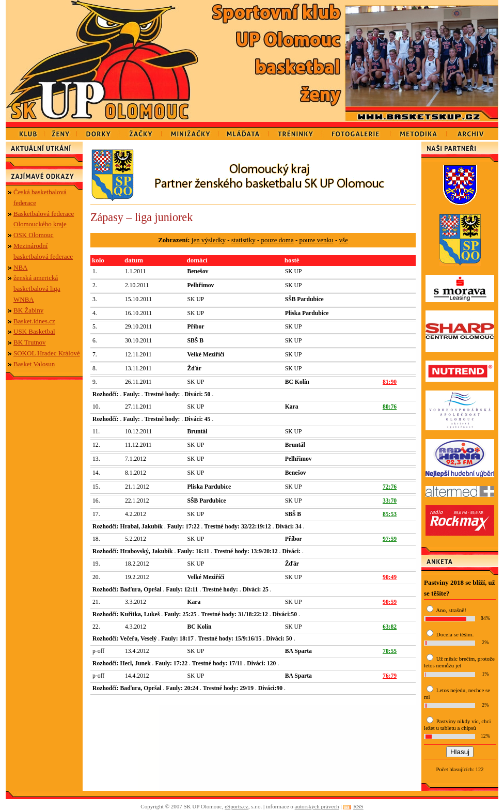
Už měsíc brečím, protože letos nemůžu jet (459, 662)
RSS (358, 806)
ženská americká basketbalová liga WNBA (37, 288)
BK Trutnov (30, 342)
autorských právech (317, 806)
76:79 (390, 676)
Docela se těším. (455, 634)
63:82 (390, 627)
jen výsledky (209, 240)
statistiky (243, 240)
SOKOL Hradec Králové (47, 353)
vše (343, 240)
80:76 (390, 407)
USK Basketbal (34, 331)
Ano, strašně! (451, 610)
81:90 (390, 382)
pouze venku (317, 240)
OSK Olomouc (34, 235)
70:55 (390, 651)
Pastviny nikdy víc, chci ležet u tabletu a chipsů (457, 724)
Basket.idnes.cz (34, 321)
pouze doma (278, 240)
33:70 (390, 501)
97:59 (390, 539)
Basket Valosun (34, 364)
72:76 (390, 487)
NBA (20, 267)
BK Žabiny (28, 310)
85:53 (390, 514)
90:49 (390, 577)
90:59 (390, 602)
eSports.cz (237, 806)
